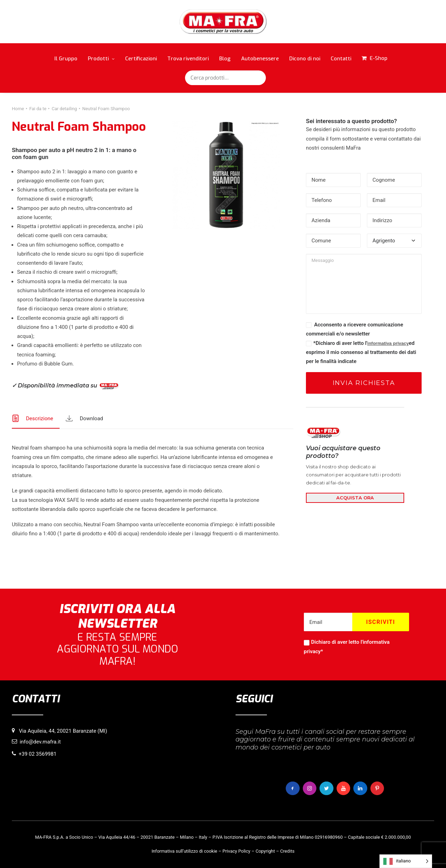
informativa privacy (388, 343)
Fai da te (38, 109)
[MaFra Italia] (223, 22)
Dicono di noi (305, 59)
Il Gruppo (66, 59)
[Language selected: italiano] (406, 861)
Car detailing (64, 109)
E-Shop (379, 58)
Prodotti (101, 59)
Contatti (341, 59)
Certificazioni (141, 59)
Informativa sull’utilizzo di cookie (184, 851)
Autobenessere (260, 59)
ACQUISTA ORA (355, 498)
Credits (287, 851)
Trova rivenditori (188, 59)
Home (18, 109)
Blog (225, 59)
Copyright (265, 851)
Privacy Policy (236, 851)
